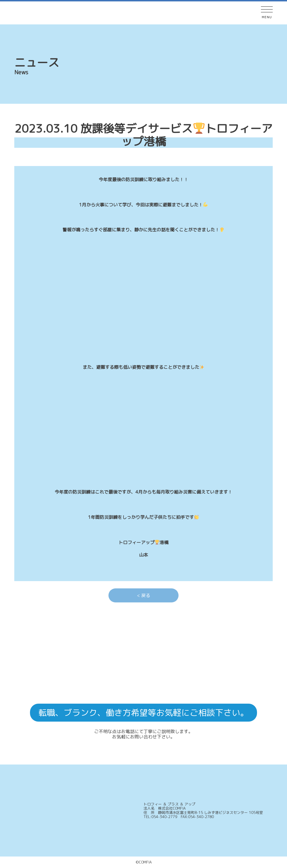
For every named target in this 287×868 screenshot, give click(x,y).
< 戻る (144, 595)
